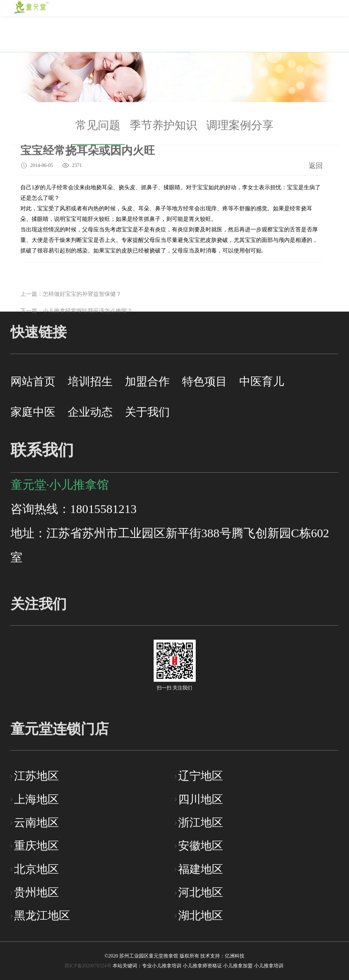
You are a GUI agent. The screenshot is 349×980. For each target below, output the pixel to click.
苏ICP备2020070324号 (88, 966)
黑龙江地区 (42, 916)
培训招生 (90, 382)
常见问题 (98, 129)
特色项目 (204, 382)
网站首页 (33, 382)
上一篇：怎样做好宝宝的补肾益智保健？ (71, 304)
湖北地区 (201, 916)
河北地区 (201, 892)
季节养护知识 (163, 129)
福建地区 (201, 869)
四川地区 (201, 799)
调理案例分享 (240, 129)
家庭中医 (33, 412)
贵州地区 (36, 892)
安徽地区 (201, 846)
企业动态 (90, 412)
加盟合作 (147, 382)
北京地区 (36, 869)
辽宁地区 (201, 776)
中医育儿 (262, 382)
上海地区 (36, 799)
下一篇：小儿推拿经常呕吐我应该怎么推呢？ (76, 321)
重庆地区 (36, 846)
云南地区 (36, 823)
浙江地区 (201, 823)
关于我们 (147, 412)
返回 (316, 166)
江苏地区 (36, 776)
